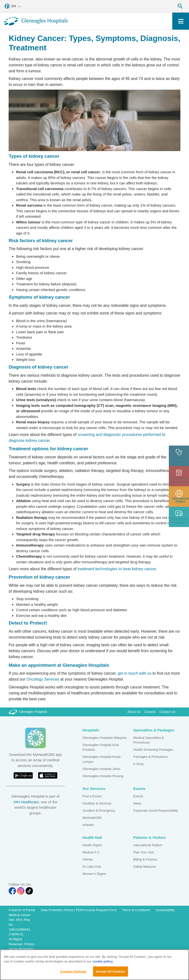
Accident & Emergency (99, 811)
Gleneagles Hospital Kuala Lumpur (102, 759)
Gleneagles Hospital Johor (101, 769)
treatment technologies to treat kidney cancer (117, 569)
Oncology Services (43, 679)
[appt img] (179, 476)
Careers (150, 712)
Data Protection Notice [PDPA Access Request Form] (57, 910)
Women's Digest (94, 874)
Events (138, 796)
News (137, 803)
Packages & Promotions (151, 757)
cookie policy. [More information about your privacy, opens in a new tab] (103, 964)
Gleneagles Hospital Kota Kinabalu (101, 747)
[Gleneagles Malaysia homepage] (36, 21)
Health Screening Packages (153, 750)
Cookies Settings (73, 974)
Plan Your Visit (144, 852)
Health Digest (92, 845)
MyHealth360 (92, 818)
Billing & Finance (145, 859)
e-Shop (139, 764)
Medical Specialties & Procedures (149, 740)
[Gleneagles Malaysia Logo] (28, 712)
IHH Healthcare (26, 802)
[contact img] (179, 517)
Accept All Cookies (110, 974)
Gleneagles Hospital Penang (103, 776)
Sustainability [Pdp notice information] (165, 910)
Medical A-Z (91, 852)
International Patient (148, 845)
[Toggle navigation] (181, 21)
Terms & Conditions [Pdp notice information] (136, 910)
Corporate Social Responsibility (156, 811)
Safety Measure (145, 867)
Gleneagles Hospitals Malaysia (104, 738)
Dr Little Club (92, 867)
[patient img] (179, 497)
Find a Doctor (92, 796)
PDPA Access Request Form (96, 910)
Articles (88, 859)
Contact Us (167, 712)
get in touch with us (134, 673)
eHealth (88, 825)
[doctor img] (179, 456)
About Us (134, 712)
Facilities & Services (97, 803)
